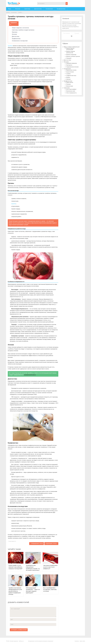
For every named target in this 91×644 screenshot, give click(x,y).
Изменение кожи (71, 91)
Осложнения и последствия (20, 41)
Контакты (77, 641)
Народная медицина (72, 63)
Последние (67, 33)
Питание (68, 84)
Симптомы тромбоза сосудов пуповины (23, 30)
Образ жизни (70, 82)
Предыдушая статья (37, 544)
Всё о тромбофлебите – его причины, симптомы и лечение (50, 589)
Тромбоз (20, 12)
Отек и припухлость (71, 93)
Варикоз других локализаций (70, 49)
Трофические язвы (71, 76)
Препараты (69, 65)
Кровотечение (70, 72)
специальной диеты (30, 375)
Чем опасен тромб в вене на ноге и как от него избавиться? (50, 567)
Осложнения (49, 9)
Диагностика (38, 9)
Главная (8, 12)
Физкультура (70, 86)
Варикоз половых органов (73, 56)
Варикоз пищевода (71, 55)
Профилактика (61, 9)
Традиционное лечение (72, 67)
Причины (15, 32)
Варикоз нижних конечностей (71, 52)
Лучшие (77, 33)
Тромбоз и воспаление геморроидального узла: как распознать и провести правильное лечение (15, 591)
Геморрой (69, 58)
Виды (10, 9)
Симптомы (27, 9)
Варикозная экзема (71, 70)
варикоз (14, 204)
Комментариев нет (12, 541)
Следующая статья (51, 544)
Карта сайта (82, 641)
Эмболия (68, 79)
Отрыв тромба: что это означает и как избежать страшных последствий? (15, 567)
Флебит (68, 77)
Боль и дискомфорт (71, 89)
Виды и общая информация (72, 47)
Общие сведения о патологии (20, 28)
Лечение (18, 9)
